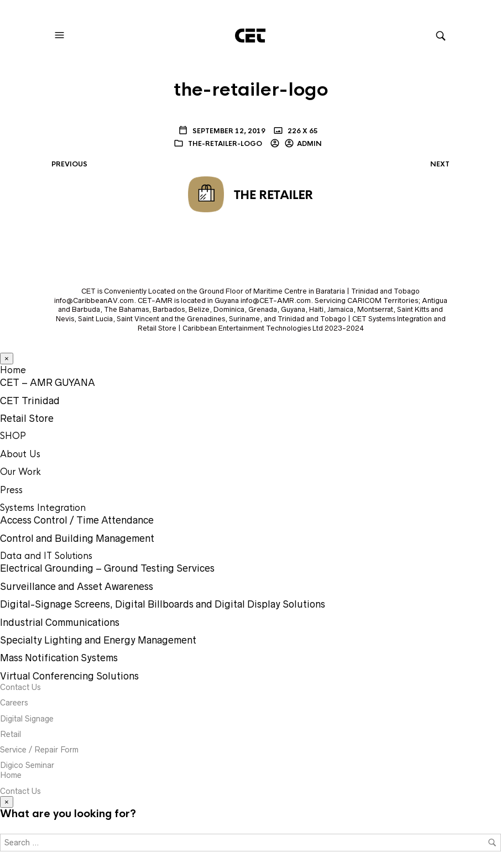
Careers (14, 703)
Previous (69, 164)
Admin (309, 144)
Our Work (20, 472)
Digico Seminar (27, 765)
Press (11, 490)
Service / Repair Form (39, 750)
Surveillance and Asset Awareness (77, 587)
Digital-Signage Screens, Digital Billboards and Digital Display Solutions (163, 604)
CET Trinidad (30, 401)
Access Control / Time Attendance (77, 520)
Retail (11, 734)
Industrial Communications (60, 623)
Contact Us (20, 687)
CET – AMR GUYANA (48, 383)
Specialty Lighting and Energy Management (98, 640)
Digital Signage (27, 719)
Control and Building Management (77, 538)
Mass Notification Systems (59, 658)
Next (440, 164)
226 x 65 (302, 131)
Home (13, 370)
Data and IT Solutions (46, 556)
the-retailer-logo (225, 144)
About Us (20, 454)
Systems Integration (43, 508)
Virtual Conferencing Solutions (69, 676)
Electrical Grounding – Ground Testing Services (107, 568)
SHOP (13, 436)
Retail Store (27, 419)
